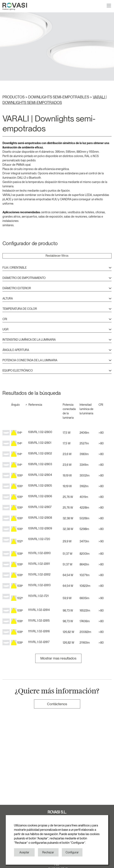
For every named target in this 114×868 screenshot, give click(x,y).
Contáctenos (57, 704)
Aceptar (24, 852)
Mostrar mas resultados (58, 658)
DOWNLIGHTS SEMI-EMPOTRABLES (59, 97)
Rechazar (48, 852)
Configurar (72, 852)
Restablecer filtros (57, 256)
